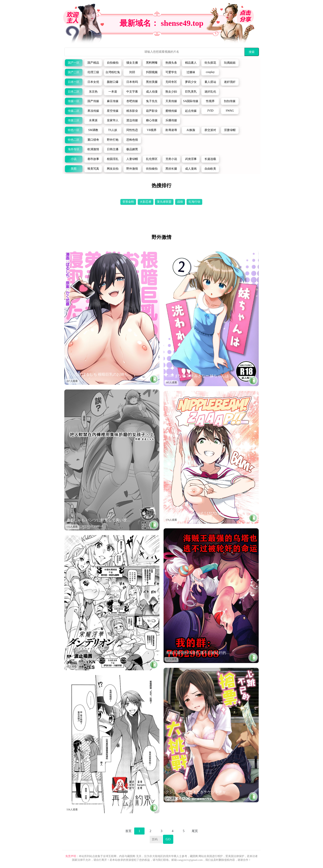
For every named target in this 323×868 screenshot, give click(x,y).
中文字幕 (132, 92)
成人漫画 (191, 169)
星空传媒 (113, 111)
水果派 (93, 120)
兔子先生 (152, 101)
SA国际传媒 (191, 101)
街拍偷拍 (152, 169)
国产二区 (74, 72)
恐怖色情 (132, 140)
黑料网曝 (152, 63)
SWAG (230, 111)
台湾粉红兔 (113, 72)
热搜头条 (171, 63)
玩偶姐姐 (230, 63)
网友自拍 (113, 169)
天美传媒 (171, 101)
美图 (74, 169)
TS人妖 (113, 130)
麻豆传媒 (113, 101)
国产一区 (74, 63)
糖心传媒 (152, 120)
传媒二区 (74, 111)
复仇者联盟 (164, 202)
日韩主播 (113, 149)
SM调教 (93, 130)
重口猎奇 (93, 140)
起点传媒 (191, 111)
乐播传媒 (171, 120)
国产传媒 (93, 101)
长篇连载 (210, 159)
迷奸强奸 (230, 82)
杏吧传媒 (132, 101)
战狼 (180, 202)
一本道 (113, 92)
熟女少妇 (171, 92)
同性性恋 (132, 130)
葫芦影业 (152, 111)
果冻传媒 (93, 111)
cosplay (210, 72)
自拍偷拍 (113, 63)
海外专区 (74, 149)
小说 (74, 159)
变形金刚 (128, 202)
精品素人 (191, 63)
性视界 (210, 101)
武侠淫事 (191, 159)
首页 (128, 831)
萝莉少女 (191, 82)
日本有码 (132, 82)
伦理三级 (93, 72)
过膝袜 (191, 72)
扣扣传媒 (230, 101)
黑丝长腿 (171, 169)
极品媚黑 (132, 149)
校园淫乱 (113, 159)
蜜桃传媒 (171, 111)
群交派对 (210, 130)
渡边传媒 (132, 120)
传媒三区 (74, 120)
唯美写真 (93, 169)
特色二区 (74, 140)
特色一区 (74, 130)
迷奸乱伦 (210, 92)
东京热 (93, 92)
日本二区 (74, 92)
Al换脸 (191, 130)
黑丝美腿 (152, 82)
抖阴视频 (152, 72)
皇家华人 (113, 120)
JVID (210, 111)
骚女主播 (132, 63)
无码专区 (171, 82)
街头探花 (210, 63)
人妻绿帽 (132, 159)
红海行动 (194, 202)
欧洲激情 (93, 149)
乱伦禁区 (152, 159)
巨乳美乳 (191, 92)
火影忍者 (146, 202)
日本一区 (74, 82)
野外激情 (132, 169)
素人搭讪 (210, 82)
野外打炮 (113, 140)
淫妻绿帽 (230, 130)
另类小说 (171, 159)
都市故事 (93, 159)
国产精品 (93, 63)
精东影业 (132, 111)
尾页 (195, 831)
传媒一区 (74, 101)
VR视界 (152, 130)
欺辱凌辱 (171, 130)
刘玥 (132, 72)
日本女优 (93, 82)
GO (168, 839)
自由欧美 (210, 169)
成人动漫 (152, 92)
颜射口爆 (113, 82)
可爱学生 (171, 72)
